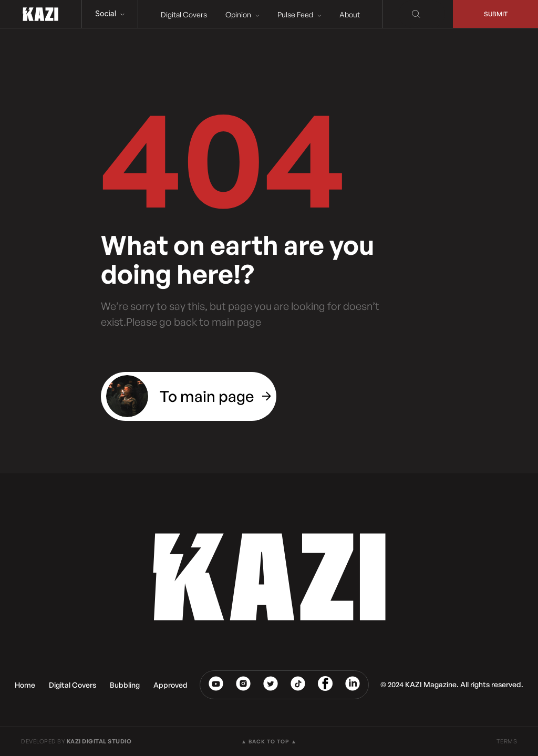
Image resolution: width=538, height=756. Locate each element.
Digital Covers (184, 14)
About (350, 14)
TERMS (507, 741)
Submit (496, 14)
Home (25, 685)
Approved (170, 685)
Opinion (242, 14)
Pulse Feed (299, 14)
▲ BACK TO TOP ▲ (269, 741)
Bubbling (125, 685)
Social (110, 13)
